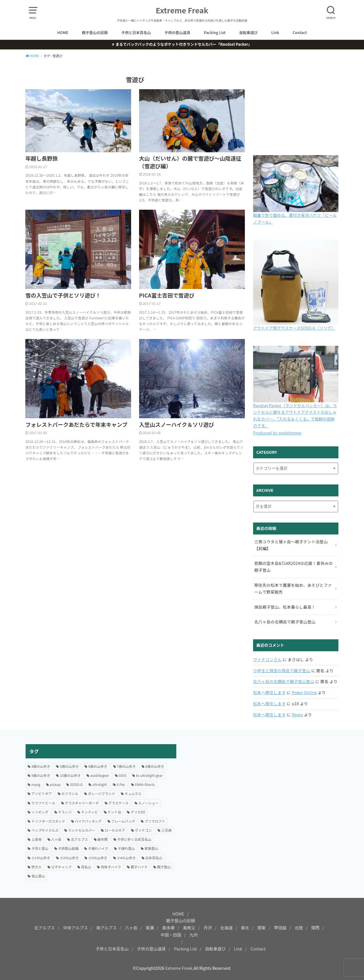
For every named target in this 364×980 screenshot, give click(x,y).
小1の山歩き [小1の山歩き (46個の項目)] (41, 858)
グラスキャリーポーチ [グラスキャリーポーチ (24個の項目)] (82, 803)
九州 (194, 935)
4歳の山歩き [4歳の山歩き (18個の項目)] (41, 766)
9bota (297, 715)
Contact (300, 33)
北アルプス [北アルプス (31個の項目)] (79, 839)
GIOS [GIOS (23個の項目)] (123, 775)
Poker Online (304, 692)
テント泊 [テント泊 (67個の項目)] (114, 812)
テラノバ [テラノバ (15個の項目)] (65, 812)
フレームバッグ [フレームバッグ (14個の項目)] (123, 821)
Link (275, 33)
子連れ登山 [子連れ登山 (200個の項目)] (126, 848)
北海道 (226, 928)
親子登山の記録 (95, 33)
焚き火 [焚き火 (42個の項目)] (36, 867)
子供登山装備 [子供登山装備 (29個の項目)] (68, 848)
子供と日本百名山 (136, 33)
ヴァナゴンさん (267, 659)
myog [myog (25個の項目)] (36, 784)
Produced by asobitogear (277, 433)
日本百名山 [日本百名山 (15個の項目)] (154, 858)
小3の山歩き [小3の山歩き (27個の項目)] (98, 858)
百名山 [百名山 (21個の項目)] (86, 867)
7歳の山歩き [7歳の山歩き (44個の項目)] (126, 766)
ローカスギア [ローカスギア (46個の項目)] (115, 830)
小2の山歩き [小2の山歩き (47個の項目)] (69, 858)
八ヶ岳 (131, 928)
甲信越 (280, 928)
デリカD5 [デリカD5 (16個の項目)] (138, 812)
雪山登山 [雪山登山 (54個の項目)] (38, 876)
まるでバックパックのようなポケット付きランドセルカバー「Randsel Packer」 (184, 44)
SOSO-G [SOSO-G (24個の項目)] (76, 784)
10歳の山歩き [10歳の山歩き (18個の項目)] (70, 775)
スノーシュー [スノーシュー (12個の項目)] (148, 803)
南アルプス (106, 928)
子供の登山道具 (177, 33)
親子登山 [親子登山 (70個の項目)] (164, 867)
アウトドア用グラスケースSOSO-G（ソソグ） (294, 328)
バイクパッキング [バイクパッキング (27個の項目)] (88, 821)
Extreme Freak (182, 10)
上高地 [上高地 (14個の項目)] (36, 839)
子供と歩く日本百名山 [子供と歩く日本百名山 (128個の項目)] (134, 839)
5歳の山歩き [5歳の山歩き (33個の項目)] (69, 766)
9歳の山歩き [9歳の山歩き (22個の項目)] (41, 775)
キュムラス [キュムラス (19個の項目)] (133, 793)
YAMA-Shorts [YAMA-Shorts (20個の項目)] (145, 784)
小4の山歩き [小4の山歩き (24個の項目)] (126, 858)
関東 (261, 928)
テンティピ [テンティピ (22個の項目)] (89, 812)
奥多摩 (169, 928)
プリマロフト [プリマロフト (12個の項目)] (155, 821)
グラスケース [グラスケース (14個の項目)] (118, 803)
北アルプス (44, 928)
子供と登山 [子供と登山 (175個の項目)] (40, 848)
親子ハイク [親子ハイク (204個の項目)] (139, 867)
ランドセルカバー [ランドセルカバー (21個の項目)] (82, 830)
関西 (315, 928)
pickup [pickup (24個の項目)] (55, 784)
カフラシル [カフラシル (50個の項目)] (70, 793)
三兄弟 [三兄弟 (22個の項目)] (166, 830)
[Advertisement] (263, 784)
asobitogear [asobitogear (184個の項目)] (100, 775)
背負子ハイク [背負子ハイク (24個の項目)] (111, 867)
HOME (63, 33)
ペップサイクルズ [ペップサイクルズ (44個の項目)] (45, 830)
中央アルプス (76, 928)
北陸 (299, 928)
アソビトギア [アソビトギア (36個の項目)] (42, 793)
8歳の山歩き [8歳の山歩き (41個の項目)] (155, 766)
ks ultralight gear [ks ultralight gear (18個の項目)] (149, 775)
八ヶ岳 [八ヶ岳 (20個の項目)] (56, 839)
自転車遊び (248, 33)
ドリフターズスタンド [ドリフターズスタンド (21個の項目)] (48, 821)
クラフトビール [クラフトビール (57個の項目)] (43, 803)
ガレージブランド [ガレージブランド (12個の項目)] (102, 793)
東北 (245, 928)
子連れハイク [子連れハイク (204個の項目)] (98, 848)
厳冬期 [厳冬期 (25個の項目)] (103, 839)
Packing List (215, 33)
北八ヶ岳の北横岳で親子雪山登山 (284, 681)
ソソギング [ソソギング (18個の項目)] (40, 812)
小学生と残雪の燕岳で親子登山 (282, 671)
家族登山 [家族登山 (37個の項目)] (151, 848)
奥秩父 (189, 928)
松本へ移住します (269, 692)
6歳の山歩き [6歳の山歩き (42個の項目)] (98, 766)
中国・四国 (171, 935)
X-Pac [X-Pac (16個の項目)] (121, 784)
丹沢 (208, 928)
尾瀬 (150, 928)
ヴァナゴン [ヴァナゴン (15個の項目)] (143, 830)
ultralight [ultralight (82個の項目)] (100, 784)
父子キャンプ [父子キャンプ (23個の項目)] (61, 867)
